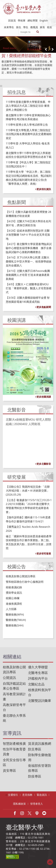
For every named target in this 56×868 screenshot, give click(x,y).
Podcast (37, 813)
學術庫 (22, 20)
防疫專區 (35, 776)
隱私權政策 (19, 804)
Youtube (44, 813)
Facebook (15, 813)
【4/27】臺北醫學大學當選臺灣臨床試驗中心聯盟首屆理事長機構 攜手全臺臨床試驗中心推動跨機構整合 (29, 248)
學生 (26, 27)
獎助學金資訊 (14, 593)
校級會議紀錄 (14, 587)
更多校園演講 (43, 397)
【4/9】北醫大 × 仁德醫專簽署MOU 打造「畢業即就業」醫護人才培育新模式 (29, 288)
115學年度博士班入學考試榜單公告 (27, 125)
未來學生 (9, 27)
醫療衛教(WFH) (15, 614)
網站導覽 (33, 20)
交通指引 (13, 795)
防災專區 (35, 749)
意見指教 (27, 795)
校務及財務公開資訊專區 (21, 576)
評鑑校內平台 (38, 678)
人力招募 (11, 609)
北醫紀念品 (36, 684)
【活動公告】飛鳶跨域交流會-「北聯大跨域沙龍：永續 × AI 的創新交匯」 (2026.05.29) (28, 491)
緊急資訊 (42, 795)
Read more (9, 48)
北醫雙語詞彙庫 (40, 701)
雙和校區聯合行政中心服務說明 (25, 582)
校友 (50, 27)
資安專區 (9, 770)
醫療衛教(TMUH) (16, 620)
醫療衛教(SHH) (15, 625)
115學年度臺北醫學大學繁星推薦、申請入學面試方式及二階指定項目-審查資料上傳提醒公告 (28, 106)
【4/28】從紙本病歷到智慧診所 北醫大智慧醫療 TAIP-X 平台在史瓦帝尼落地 (28, 235)
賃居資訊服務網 (40, 743)
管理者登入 (37, 804)
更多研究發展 (43, 554)
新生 (19, 27)
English (44, 20)
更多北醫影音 (43, 464)
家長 (42, 27)
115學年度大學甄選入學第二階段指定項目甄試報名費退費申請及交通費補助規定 (29, 134)
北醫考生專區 (38, 673)
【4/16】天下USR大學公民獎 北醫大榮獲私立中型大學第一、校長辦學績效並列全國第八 (29, 261)
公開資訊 (9, 678)
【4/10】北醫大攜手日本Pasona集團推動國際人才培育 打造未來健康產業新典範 (28, 275)
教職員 (34, 27)
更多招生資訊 (43, 189)
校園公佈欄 (13, 598)
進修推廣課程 (14, 604)
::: (1, 86)
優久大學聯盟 (38, 667)
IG (22, 813)
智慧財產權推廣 (14, 743)
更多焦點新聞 (43, 307)
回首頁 (12, 20)
